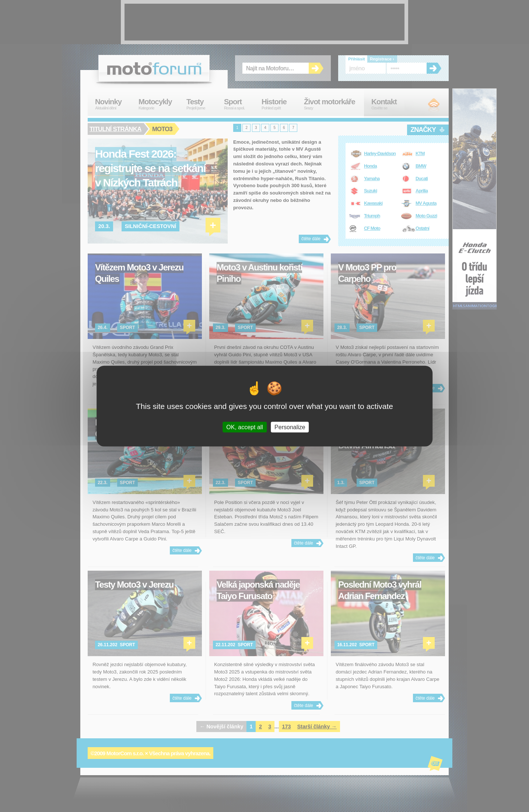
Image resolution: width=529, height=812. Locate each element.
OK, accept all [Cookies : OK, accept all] (245, 427)
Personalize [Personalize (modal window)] (290, 427)
